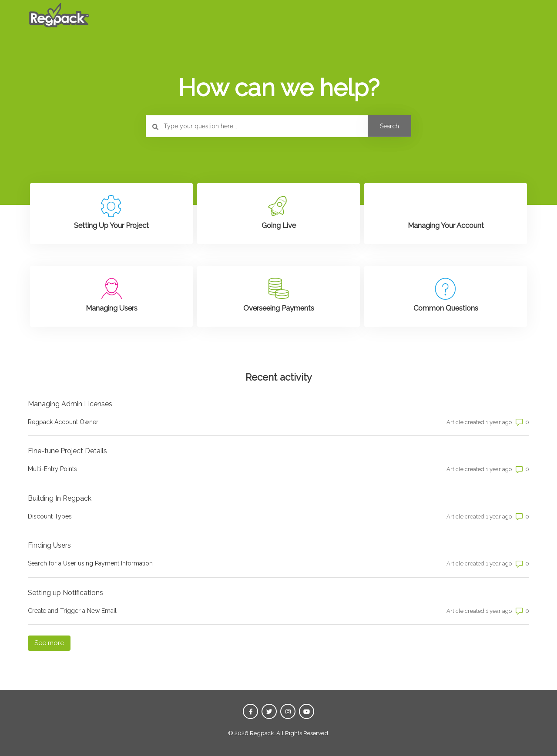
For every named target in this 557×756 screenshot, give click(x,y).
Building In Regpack (60, 498)
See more (52, 642)
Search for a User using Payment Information (90, 563)
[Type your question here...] (278, 126)
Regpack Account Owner (63, 422)
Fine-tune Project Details (67, 451)
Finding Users (49, 545)
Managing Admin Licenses (70, 404)
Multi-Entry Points (52, 469)
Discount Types (50, 516)
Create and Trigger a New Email (72, 611)
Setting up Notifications (65, 593)
